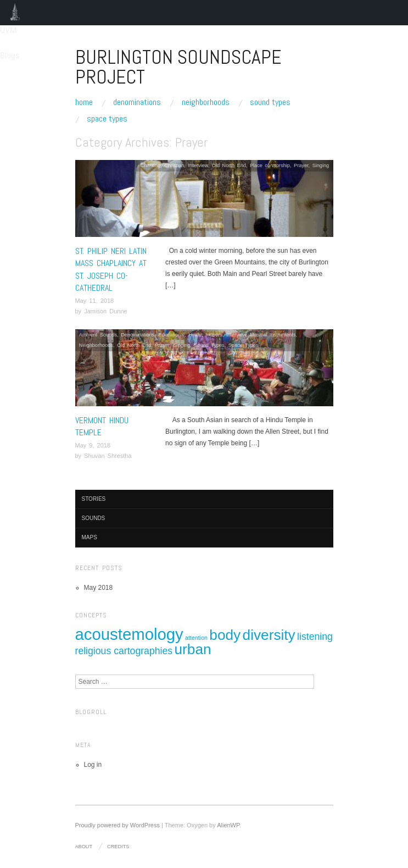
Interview (198, 165)
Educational (171, 335)
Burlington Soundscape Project (178, 67)
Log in (93, 765)
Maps (90, 537)
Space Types (107, 119)
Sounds (94, 518)
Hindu (195, 335)
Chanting (151, 165)
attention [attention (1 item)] (196, 638)
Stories (94, 499)
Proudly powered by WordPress (118, 825)
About (84, 847)
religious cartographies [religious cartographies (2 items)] (124, 651)
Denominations (137, 102)
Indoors (214, 335)
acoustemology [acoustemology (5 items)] (129, 634)
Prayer (301, 165)
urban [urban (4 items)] (192, 649)
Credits (118, 847)
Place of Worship (270, 165)
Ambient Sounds (98, 335)
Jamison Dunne (105, 311)
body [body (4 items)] (225, 635)
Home (84, 102)
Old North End (229, 165)
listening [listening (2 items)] (315, 637)
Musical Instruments (273, 335)
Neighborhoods (206, 102)
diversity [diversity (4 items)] (269, 635)
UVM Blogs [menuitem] (15, 13)
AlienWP (228, 825)
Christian (174, 165)
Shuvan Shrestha (108, 456)
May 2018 (99, 588)
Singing (321, 165)
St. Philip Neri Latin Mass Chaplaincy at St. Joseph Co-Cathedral (111, 269)
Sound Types (270, 102)
